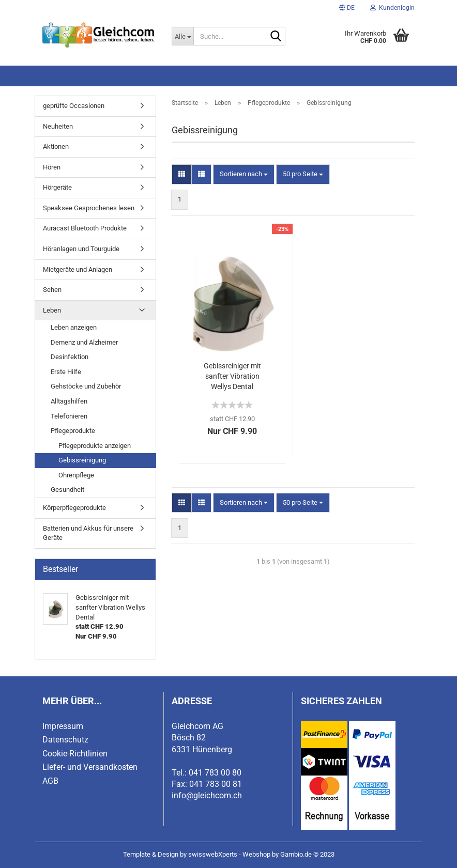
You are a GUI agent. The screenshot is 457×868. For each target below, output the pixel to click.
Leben (52, 310)
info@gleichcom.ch (207, 795)
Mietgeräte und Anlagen (78, 269)
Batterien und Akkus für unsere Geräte (88, 533)
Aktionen (56, 146)
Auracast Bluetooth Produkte (85, 228)
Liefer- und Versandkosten (90, 767)
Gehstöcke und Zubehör (86, 386)
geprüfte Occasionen (74, 106)
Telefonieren (69, 416)
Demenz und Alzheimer (84, 342)
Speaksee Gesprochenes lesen (89, 208)
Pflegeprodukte (73, 431)
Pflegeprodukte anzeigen (95, 446)
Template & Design (151, 854)
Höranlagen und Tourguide (81, 249)
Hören (52, 167)
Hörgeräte (57, 187)
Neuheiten (58, 126)
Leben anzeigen (74, 327)
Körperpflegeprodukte (74, 508)
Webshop (256, 854)
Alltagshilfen (69, 401)
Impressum (63, 726)
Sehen (52, 290)
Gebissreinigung (82, 460)
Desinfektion (70, 357)
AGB (50, 781)
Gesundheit (67, 490)
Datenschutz (65, 740)
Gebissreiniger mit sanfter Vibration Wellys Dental (232, 376)
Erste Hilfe (66, 372)
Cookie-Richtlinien (75, 754)
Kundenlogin (392, 8)
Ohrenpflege (76, 475)
